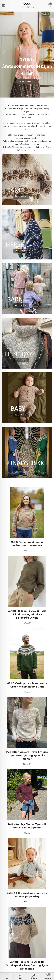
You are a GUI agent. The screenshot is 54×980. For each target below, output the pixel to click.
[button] (51, 55)
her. (37, 138)
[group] (27, 55)
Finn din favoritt (27, 81)
